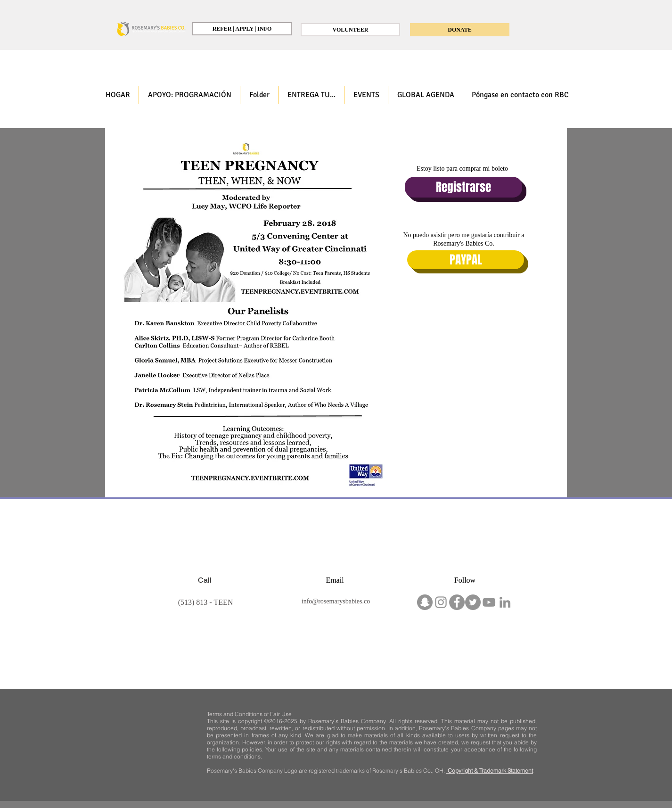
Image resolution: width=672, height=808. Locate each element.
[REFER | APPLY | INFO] (242, 29)
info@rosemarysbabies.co (336, 601)
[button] (189, 95)
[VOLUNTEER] (350, 30)
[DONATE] (460, 30)
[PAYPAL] (466, 260)
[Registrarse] (463, 187)
